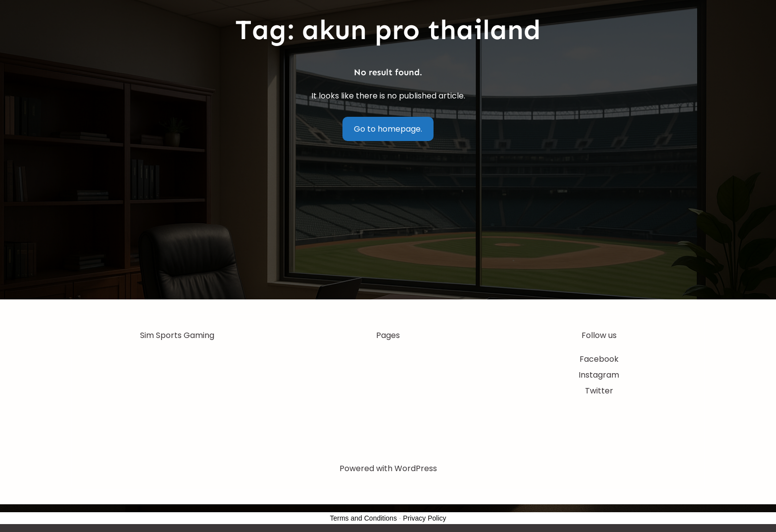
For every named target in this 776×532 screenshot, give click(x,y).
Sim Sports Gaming (177, 335)
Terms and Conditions (364, 518)
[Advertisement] (388, 225)
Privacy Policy (424, 518)
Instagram (599, 375)
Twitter (599, 391)
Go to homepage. (388, 129)
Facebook (599, 359)
